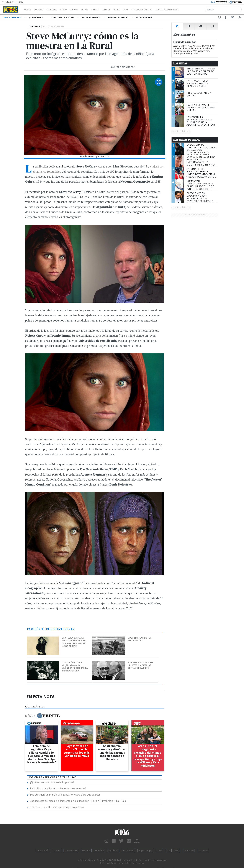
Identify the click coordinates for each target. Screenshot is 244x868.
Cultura (83, 10)
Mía (177, 851)
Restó (132, 10)
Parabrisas (129, 851)
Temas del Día (13, 17)
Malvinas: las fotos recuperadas (140, 639)
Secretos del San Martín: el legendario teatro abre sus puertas (65, 795)
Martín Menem (92, 17)
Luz (169, 851)
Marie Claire (71, 851)
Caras (57, 851)
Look (159, 851)
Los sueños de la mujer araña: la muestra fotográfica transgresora (75, 667)
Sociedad (42, 10)
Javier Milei (37, 17)
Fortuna (86, 851)
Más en (42, 716)
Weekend (114, 851)
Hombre (100, 851)
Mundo (70, 10)
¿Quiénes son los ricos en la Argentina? (52, 782)
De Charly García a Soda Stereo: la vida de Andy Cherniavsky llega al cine (74, 642)
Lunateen (189, 851)
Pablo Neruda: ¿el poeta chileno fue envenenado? (58, 788)
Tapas (143, 10)
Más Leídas (180, 64)
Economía (57, 10)
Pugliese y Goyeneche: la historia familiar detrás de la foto (141, 665)
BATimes (203, 851)
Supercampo (145, 851)
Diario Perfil (43, 851)
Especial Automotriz (162, 10)
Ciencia (95, 10)
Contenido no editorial (193, 10)
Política (28, 10)
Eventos (121, 10)
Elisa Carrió (144, 17)
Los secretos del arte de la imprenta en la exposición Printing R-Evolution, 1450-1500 (78, 801)
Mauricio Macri (119, 17)
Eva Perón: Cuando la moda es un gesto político (57, 807)
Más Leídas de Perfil (187, 140)
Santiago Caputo (63, 17)
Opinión (107, 10)
